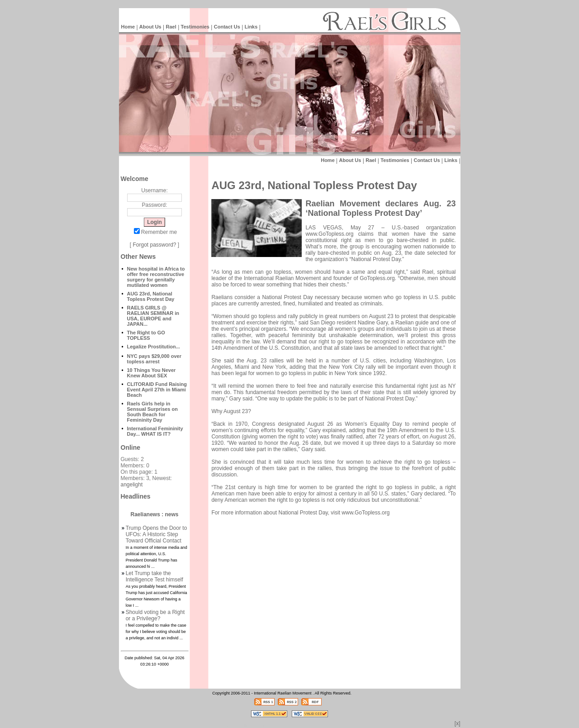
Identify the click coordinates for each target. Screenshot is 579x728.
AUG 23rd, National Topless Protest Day (151, 296)
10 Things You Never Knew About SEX (152, 373)
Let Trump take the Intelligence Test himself (154, 576)
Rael (171, 27)
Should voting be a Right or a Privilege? (155, 615)
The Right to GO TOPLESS (146, 335)
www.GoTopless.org (329, 234)
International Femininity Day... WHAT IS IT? (155, 431)
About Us (150, 27)
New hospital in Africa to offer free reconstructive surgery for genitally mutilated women (156, 277)
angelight (132, 485)
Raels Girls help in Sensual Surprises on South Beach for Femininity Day (152, 412)
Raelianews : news (154, 514)
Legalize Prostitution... (154, 347)
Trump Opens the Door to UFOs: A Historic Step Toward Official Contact (157, 534)
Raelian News (222, 726)
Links (251, 27)
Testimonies (195, 27)
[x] (458, 723)
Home (128, 27)
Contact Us (227, 27)
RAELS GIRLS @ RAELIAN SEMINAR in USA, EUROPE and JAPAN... (153, 316)
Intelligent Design (190, 726)
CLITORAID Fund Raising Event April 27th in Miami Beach (157, 390)
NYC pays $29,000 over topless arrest (154, 359)
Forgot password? (154, 245)
